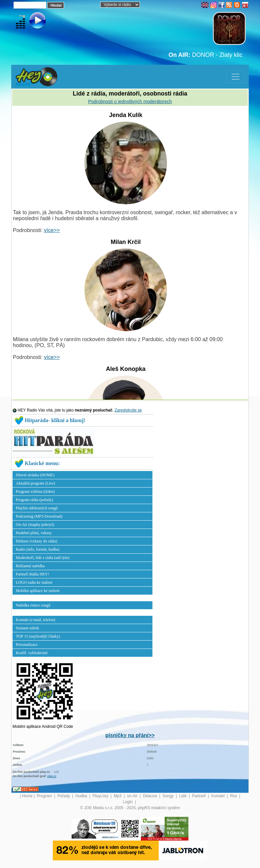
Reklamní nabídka (30, 566)
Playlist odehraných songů (37, 508)
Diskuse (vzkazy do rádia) (37, 541)
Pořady (64, 796)
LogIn (128, 802)
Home (27, 796)
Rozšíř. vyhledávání (32, 653)
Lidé (183, 796)
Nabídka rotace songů (33, 605)
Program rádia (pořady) (34, 500)
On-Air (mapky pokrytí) (35, 525)
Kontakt (218, 796)
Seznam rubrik (27, 628)
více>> (52, 230)
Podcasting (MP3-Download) (39, 516)
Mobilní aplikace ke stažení (38, 591)
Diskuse (150, 796)
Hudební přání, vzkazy (34, 533)
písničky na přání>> (130, 735)
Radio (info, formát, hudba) (38, 549)
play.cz (52, 776)
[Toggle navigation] (236, 77)
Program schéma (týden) (35, 492)
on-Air (133, 796)
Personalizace (27, 645)
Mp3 (118, 796)
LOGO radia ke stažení (34, 582)
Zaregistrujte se (128, 410)
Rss (234, 796)
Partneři (199, 796)
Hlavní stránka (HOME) (35, 475)
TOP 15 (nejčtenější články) (38, 636)
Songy (168, 796)
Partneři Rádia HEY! (32, 574)
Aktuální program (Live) (35, 483)
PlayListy (101, 796)
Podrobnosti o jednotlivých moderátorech (130, 101)
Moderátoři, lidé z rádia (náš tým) (43, 558)
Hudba (82, 796)
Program (45, 796)
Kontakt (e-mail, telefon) (36, 620)
